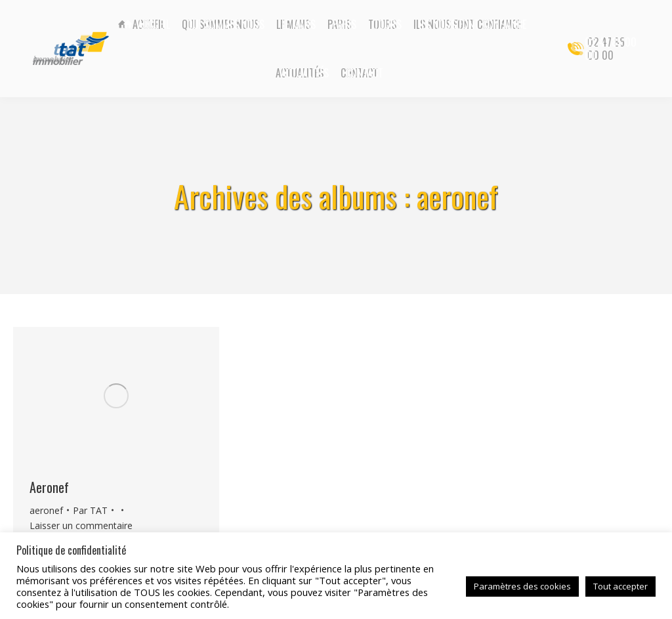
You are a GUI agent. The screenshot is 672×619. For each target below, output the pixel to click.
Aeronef (49, 487)
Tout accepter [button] (620, 586)
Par (90, 510)
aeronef (46, 510)
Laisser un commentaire (81, 525)
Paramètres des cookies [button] (522, 586)
